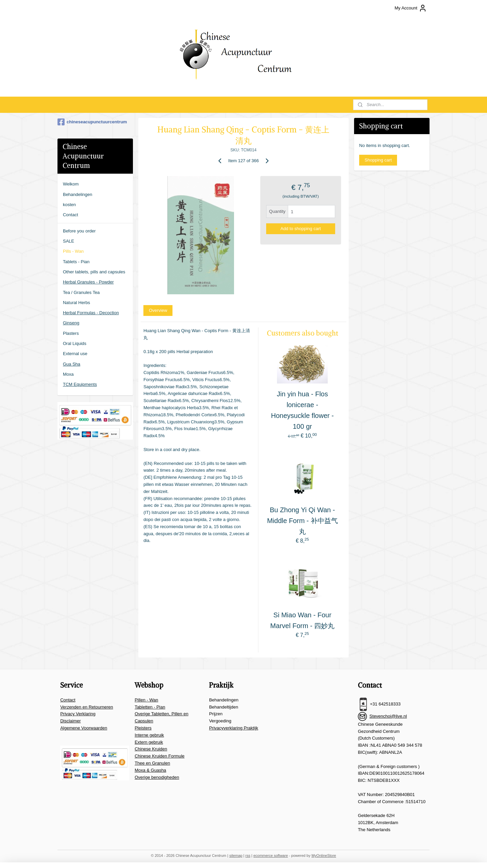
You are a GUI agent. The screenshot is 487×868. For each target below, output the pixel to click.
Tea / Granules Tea (81, 292)
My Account (411, 8)
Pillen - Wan (146, 700)
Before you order (79, 231)
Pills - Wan (73, 251)
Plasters (71, 333)
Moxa (68, 374)
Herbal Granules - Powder (88, 282)
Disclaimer (71, 721)
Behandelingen (78, 194)
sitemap (236, 855)
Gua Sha (72, 364)
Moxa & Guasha (150, 770)
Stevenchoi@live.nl (388, 716)
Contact (71, 215)
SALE (68, 241)
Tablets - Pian (76, 262)
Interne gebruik (149, 735)
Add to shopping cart (300, 229)
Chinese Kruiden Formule (159, 756)
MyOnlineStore (324, 855)
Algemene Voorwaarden (84, 728)
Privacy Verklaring (78, 714)
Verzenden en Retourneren (87, 707)
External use (75, 354)
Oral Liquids (75, 343)
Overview (158, 310)
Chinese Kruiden (151, 749)
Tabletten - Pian (150, 707)
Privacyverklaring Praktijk (234, 728)
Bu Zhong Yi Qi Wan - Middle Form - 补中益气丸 (303, 521)
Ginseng (71, 323)
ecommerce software (271, 855)
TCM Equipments (80, 384)
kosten (69, 205)
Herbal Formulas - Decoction (91, 313)
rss (248, 855)
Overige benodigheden (157, 777)
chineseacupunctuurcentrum (92, 122)
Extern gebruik (149, 742)
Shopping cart (378, 160)
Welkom (71, 184)
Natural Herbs (76, 303)
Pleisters (143, 728)
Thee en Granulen (152, 763)
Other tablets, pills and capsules (94, 272)
